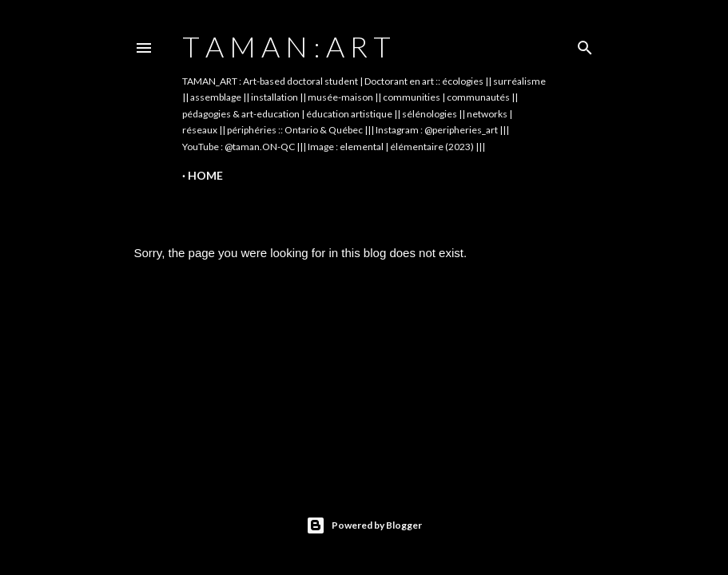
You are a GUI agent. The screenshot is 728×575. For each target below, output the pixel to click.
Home (205, 175)
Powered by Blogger (364, 525)
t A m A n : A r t (286, 46)
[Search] (585, 44)
